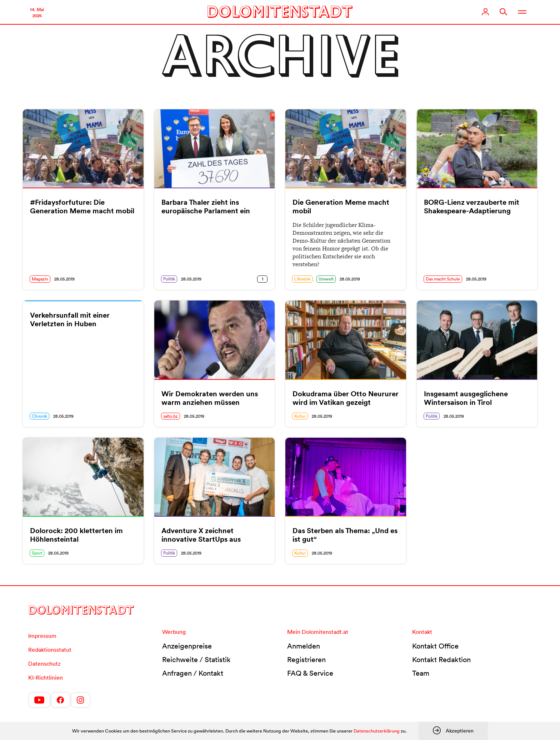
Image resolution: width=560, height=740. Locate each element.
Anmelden (304, 646)
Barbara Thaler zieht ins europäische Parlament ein (206, 207)
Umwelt (326, 279)
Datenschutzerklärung (377, 731)
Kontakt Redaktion (441, 660)
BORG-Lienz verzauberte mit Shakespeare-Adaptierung (472, 207)
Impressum (42, 636)
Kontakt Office (435, 646)
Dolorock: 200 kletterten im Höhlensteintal (76, 535)
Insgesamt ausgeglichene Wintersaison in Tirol (466, 398)
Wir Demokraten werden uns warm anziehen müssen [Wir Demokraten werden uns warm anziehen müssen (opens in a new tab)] (210, 398)
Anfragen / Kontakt (193, 673)
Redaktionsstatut (50, 650)
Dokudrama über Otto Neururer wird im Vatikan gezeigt (346, 398)
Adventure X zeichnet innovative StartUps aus (201, 535)
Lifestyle (302, 279)
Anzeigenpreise (187, 646)
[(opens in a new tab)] (83, 148)
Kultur (300, 416)
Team (421, 673)
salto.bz (171, 416)
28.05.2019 (64, 279)
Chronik (39, 416)
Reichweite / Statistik (196, 660)
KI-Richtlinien (46, 677)
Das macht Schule (443, 279)
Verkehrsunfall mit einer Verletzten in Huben (70, 319)
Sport (37, 553)
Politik (169, 279)
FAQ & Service (310, 673)
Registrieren (306, 660)
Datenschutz (44, 664)
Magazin (40, 279)
